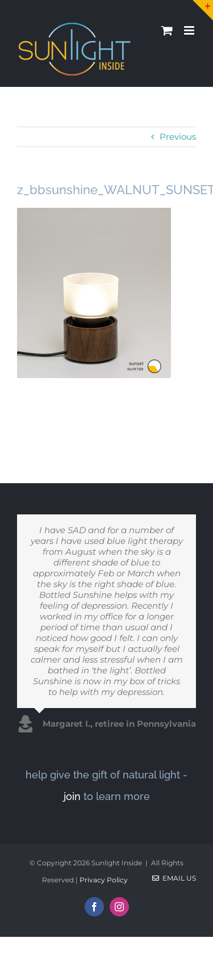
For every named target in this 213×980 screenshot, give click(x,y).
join (72, 796)
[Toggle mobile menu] (190, 30)
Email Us (174, 878)
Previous (178, 137)
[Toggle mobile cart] (167, 30)
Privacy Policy (104, 880)
